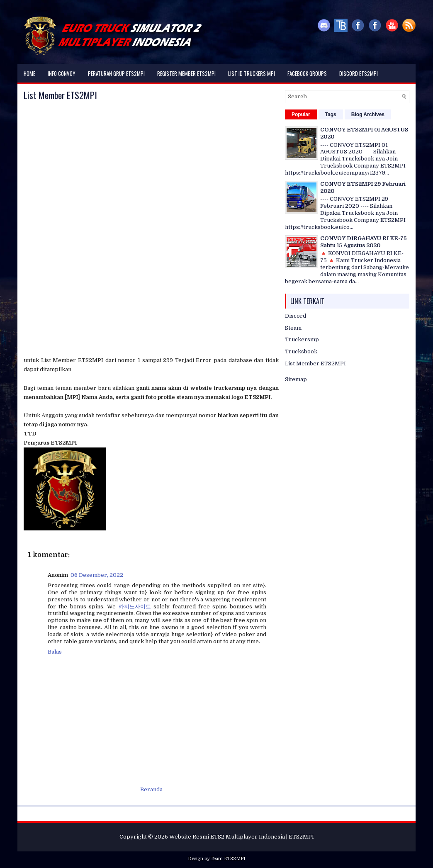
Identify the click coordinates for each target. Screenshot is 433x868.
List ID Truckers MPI (252, 73)
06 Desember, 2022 (97, 575)
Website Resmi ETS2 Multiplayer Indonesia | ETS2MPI (242, 837)
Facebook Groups (307, 73)
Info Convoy (62, 73)
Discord (296, 316)
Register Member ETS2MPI (186, 73)
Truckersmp (302, 339)
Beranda (151, 789)
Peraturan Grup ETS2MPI (116, 73)
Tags (331, 114)
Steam (293, 328)
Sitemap (296, 379)
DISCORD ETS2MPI (359, 73)
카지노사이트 (135, 607)
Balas (55, 652)
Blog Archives (368, 114)
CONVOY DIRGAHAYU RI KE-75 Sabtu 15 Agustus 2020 (364, 242)
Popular (301, 114)
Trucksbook (301, 351)
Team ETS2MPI (228, 859)
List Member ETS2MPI (60, 95)
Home (29, 73)
